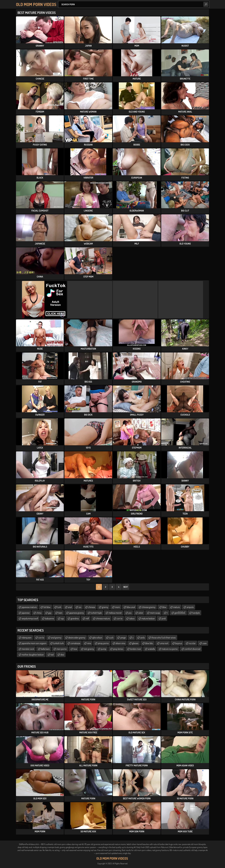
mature (176, 607)
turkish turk (58, 643)
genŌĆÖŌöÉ (180, 613)
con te (120, 618)
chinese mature (103, 618)
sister (141, 613)
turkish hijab (96, 613)
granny (105, 607)
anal (70, 607)
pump (104, 649)
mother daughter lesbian (33, 655)
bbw (164, 607)
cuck (111, 638)
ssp (62, 618)
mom (117, 607)
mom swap (155, 613)
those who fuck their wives (164, 638)
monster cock (28, 649)
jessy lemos (118, 649)
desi (62, 655)
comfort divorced (192, 649)
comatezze (75, 643)
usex (205, 643)
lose (75, 649)
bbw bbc (149, 643)
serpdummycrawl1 (30, 618)
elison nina (120, 643)
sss (80, 607)
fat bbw (47, 607)
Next (126, 587)
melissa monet (115, 613)
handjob (196, 613)
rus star (192, 643)
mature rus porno (170, 649)
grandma (75, 618)
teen (60, 613)
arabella (151, 649)
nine (89, 643)
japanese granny (76, 613)
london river (136, 649)
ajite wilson (97, 638)
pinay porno (103, 643)
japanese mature (29, 607)
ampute (190, 607)
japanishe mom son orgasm (34, 643)
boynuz (179, 643)
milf (87, 618)
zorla (142, 638)
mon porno (62, 649)
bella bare (45, 649)
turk (59, 607)
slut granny (89, 649)
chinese (92, 607)
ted (52, 655)
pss (130, 613)
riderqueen (27, 638)
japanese (26, 613)
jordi (164, 618)
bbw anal (131, 607)
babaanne (49, 618)
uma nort (164, 643)
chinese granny (149, 607)
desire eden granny (77, 638)
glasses (135, 643)
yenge (123, 638)
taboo (132, 618)
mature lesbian (148, 618)
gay (50, 613)
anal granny (56, 638)
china (39, 613)
